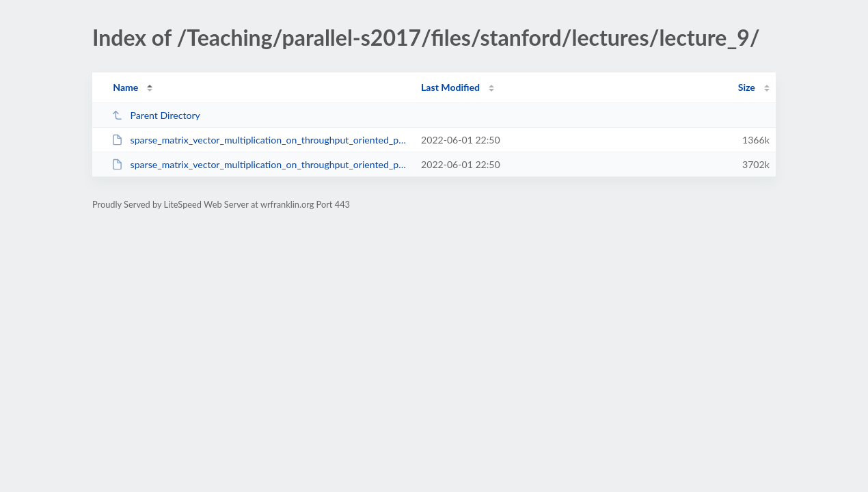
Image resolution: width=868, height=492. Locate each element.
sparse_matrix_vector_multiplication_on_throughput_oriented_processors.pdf (260, 140)
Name (125, 87)
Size (747, 87)
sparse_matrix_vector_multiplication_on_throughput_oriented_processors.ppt (260, 164)
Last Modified (450, 87)
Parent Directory (156, 115)
